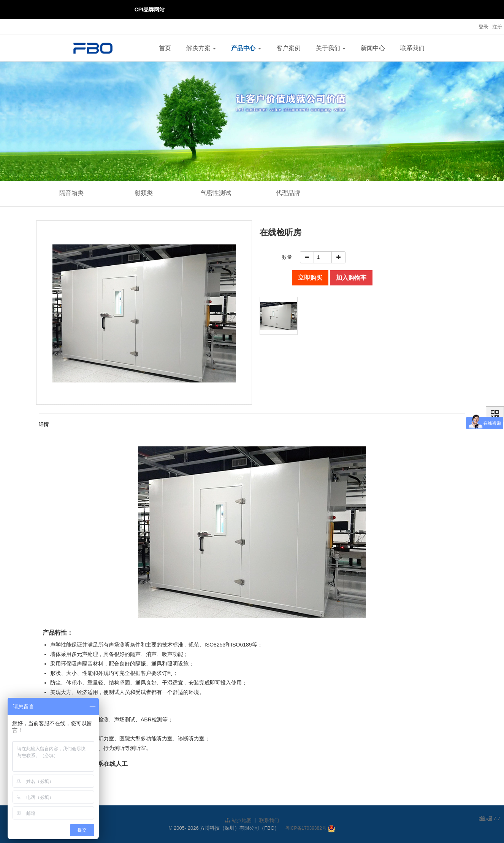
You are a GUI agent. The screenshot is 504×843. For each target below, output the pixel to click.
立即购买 (310, 278)
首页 (165, 48)
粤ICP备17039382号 (306, 828)
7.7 (490, 819)
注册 (497, 27)
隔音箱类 (71, 193)
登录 (483, 27)
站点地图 (238, 820)
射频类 (144, 193)
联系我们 (412, 48)
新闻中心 (373, 48)
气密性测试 (216, 193)
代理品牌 (288, 193)
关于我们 (331, 48)
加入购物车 (351, 278)
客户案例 (288, 48)
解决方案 (201, 48)
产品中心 (246, 48)
